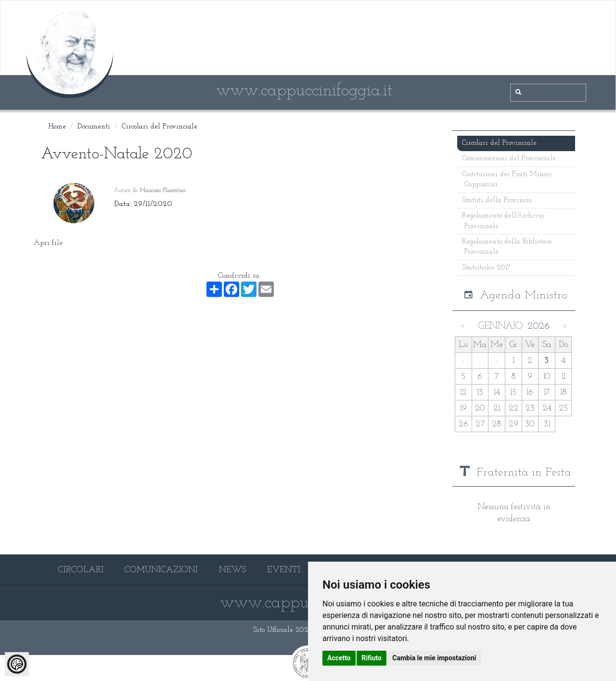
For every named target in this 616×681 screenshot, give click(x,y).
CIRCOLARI (81, 570)
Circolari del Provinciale (160, 127)
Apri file (48, 243)
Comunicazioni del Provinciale (509, 159)
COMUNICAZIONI (161, 570)
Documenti (94, 127)
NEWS (232, 570)
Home (57, 127)
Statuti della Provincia (497, 200)
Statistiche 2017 (486, 268)
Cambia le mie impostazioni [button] (434, 658)
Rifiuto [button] (372, 658)
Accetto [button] (339, 658)
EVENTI (284, 570)
